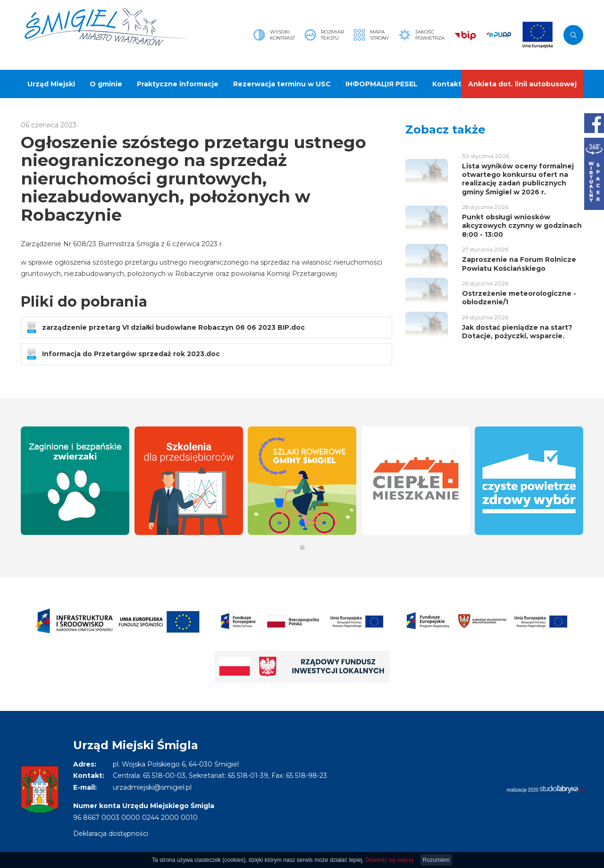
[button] (302, 547)
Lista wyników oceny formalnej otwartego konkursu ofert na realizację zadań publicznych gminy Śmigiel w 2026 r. (518, 179)
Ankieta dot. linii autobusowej (522, 84)
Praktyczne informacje (178, 84)
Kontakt (447, 84)
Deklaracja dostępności (111, 834)
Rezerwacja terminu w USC (282, 84)
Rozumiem (436, 860)
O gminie (106, 84)
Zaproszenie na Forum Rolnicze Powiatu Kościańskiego (519, 264)
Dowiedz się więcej (389, 860)
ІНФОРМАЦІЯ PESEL (382, 84)
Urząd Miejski (51, 84)
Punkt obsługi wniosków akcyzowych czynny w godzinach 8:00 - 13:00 (522, 225)
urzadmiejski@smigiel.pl (152, 787)
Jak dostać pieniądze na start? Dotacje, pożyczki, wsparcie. (517, 332)
